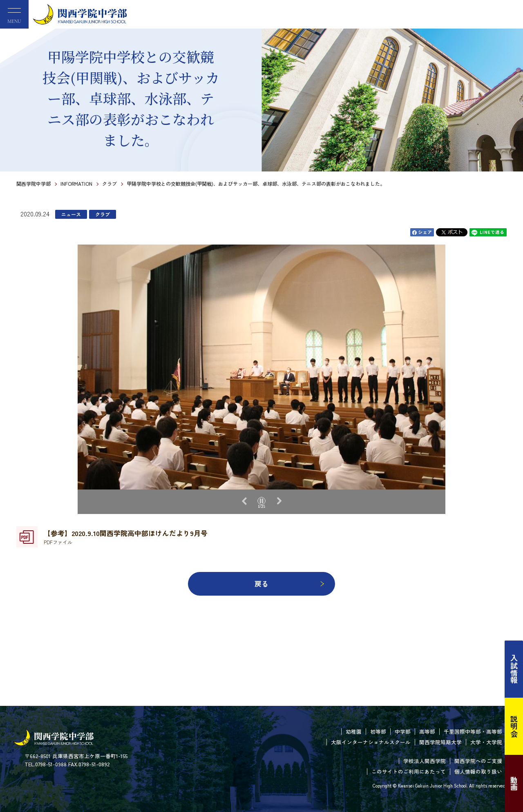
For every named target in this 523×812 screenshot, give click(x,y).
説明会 (514, 726)
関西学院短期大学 (440, 742)
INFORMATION (76, 184)
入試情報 (514, 669)
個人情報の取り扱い (478, 771)
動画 (514, 783)
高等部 (427, 731)
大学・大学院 (486, 742)
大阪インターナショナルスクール (371, 742)
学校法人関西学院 (425, 761)
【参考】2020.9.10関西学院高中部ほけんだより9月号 (126, 537)
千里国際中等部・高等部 (473, 731)
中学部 (403, 731)
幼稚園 (354, 731)
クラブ (110, 184)
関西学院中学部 (34, 184)
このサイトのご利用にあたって (409, 771)
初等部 (378, 731)
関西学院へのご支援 (478, 761)
